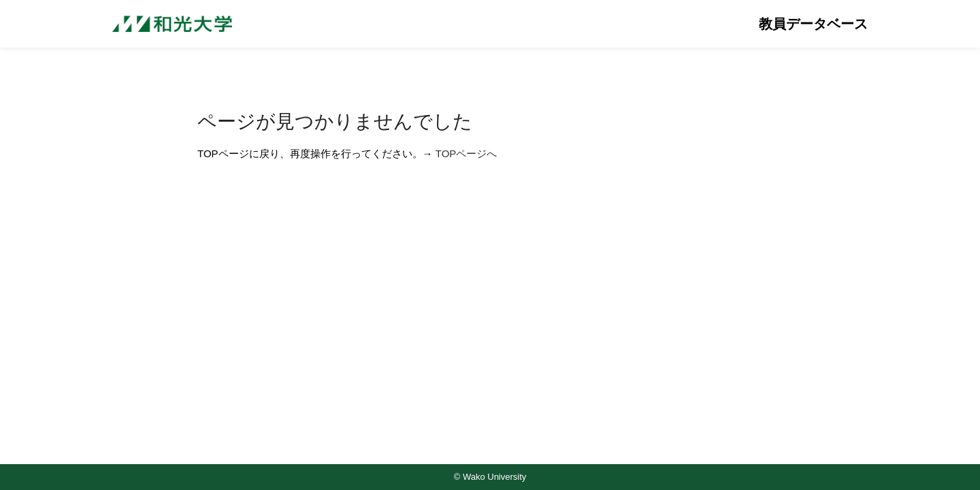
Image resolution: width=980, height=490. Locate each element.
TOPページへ (467, 153)
